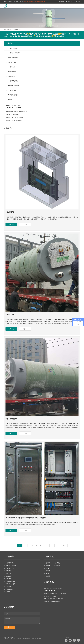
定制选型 (78, 2)
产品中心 (18, 30)
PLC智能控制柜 (13, 95)
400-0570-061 (50, 590)
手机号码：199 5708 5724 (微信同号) (15, 117)
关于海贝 (48, 573)
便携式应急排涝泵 (13, 86)
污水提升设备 (12, 62)
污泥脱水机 (11, 76)
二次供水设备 (12, 90)
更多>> (25, 225)
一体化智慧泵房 (13, 58)
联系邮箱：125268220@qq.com (52, 601)
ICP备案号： (7, 639)
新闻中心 (48, 576)
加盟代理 (48, 571)
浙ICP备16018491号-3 (16, 639)
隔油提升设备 (12, 72)
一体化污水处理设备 (14, 53)
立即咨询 (11, 225)
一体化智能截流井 (13, 81)
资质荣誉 (58, 566)
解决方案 (48, 563)
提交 (10, 627)
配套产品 (11, 100)
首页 (14, 30)
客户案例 (48, 568)
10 (56, 546)
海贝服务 (58, 563)
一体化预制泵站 (13, 48)
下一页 (63, 546)
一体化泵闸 (11, 67)
